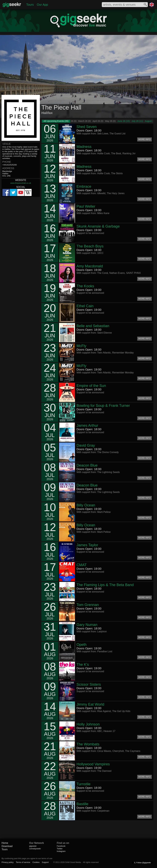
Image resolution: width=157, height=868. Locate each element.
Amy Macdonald (90, 266)
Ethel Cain (85, 306)
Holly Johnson (88, 724)
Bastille (82, 804)
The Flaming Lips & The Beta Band (105, 585)
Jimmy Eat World (90, 704)
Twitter (60, 849)
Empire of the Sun (91, 386)
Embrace (84, 186)
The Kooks (85, 286)
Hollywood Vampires (93, 764)
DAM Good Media (73, 862)
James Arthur (87, 425)
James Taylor (87, 545)
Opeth (81, 645)
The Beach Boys (90, 246)
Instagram (61, 851)
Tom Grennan (88, 605)
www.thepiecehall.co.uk (21, 183)
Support (45, 862)
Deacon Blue (87, 465)
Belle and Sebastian (93, 326)
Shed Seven (87, 127)
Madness (84, 147)
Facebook (61, 846)
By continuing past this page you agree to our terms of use (27, 858)
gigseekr (33, 846)
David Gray (86, 445)
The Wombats (88, 744)
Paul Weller (86, 206)
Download (7, 846)
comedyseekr (35, 849)
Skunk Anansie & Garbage (98, 226)
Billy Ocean (86, 505)
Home (5, 843)
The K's (83, 664)
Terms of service (23, 862)
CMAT (82, 565)
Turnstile (83, 784)
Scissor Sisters (89, 684)
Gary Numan (87, 625)
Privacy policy (8, 862)
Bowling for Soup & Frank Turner (103, 406)
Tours (30, 5)
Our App (42, 5)
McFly (81, 346)
